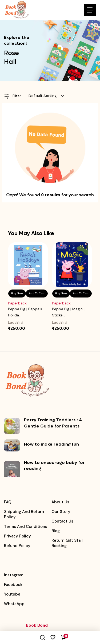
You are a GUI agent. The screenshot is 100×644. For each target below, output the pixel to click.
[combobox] (46, 96)
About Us (60, 502)
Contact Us (62, 521)
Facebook (13, 585)
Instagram (14, 575)
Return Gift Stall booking (67, 543)
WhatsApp (14, 604)
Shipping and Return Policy (24, 514)
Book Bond (37, 625)
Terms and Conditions (26, 527)
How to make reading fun (51, 444)
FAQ (8, 502)
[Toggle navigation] (90, 10)
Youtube (12, 594)
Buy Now (17, 293)
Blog (56, 531)
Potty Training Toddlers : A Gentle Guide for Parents (53, 423)
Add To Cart (37, 293)
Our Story (61, 512)
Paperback (17, 303)
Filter (13, 96)
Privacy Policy (17, 536)
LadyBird (16, 322)
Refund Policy (17, 546)
